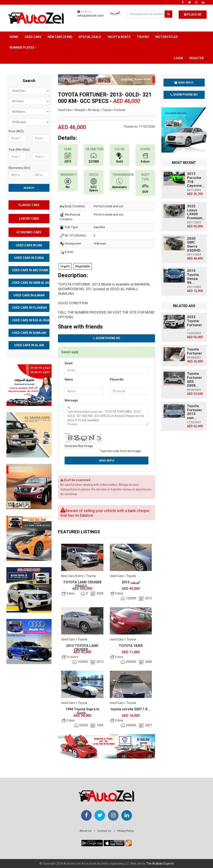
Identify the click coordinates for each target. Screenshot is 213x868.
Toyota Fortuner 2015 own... (195, 412)
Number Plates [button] (23, 48)
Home (14, 37)
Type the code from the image (120, 451)
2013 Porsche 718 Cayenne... (196, 180)
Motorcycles (167, 37)
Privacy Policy (125, 831)
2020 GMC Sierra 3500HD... (195, 244)
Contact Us (104, 831)
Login (178, 58)
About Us (85, 831)
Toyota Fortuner (195, 351)
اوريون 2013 (131, 582)
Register (196, 58)
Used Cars (33, 37)
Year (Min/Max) (19, 150)
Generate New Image (79, 446)
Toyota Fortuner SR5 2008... (195, 379)
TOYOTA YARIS (131, 646)
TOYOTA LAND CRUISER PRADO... (82, 584)
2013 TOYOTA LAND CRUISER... (82, 648)
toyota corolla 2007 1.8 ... (131, 709)
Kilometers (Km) (19, 168)
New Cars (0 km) (60, 37)
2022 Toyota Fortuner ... (195, 323)
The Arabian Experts (160, 864)
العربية (115, 13)
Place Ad (193, 14)
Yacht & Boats (119, 37)
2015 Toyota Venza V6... (193, 277)
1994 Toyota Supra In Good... (82, 711)
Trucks (143, 37)
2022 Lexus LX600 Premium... (196, 212)
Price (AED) (16, 131)
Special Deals (90, 37)
